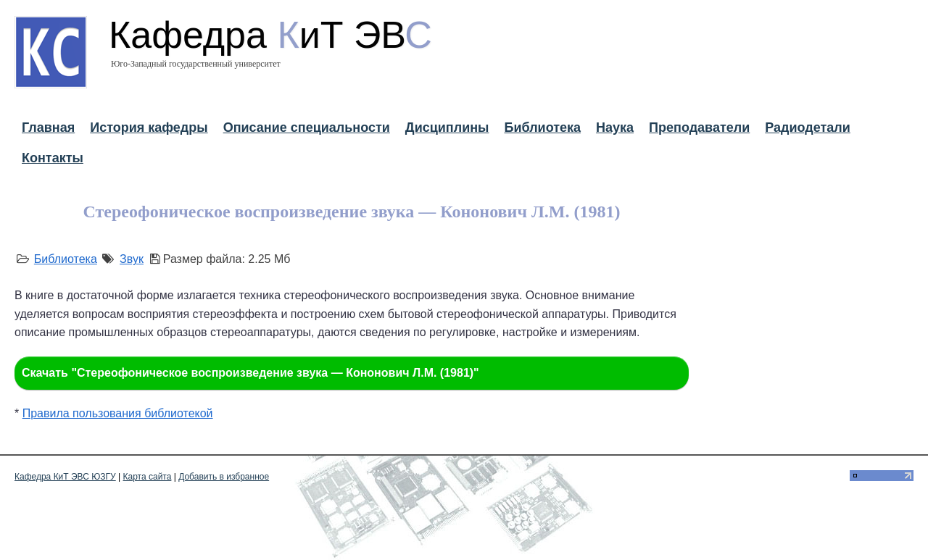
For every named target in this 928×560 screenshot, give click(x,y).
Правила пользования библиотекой (118, 413)
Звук (132, 259)
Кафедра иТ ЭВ (270, 35)
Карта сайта (148, 477)
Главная (48, 128)
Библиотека (542, 128)
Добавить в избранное (224, 477)
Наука (615, 128)
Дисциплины (447, 128)
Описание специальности (307, 128)
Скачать (250, 373)
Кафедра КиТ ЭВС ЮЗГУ (65, 477)
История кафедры (149, 128)
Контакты (53, 158)
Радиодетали (808, 128)
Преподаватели (699, 128)
